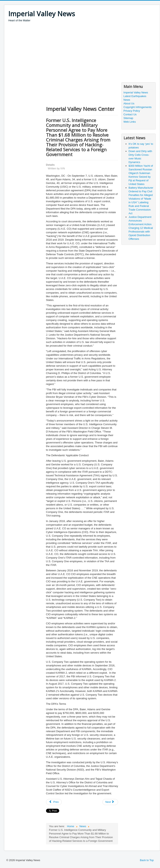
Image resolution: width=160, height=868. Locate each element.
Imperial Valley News (136, 92)
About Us (129, 103)
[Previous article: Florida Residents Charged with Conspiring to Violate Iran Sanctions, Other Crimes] (54, 802)
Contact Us (130, 114)
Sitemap (128, 118)
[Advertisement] (82, 53)
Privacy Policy (132, 111)
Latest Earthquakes (135, 96)
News (127, 100)
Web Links (130, 122)
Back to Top (147, 860)
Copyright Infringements (138, 107)
